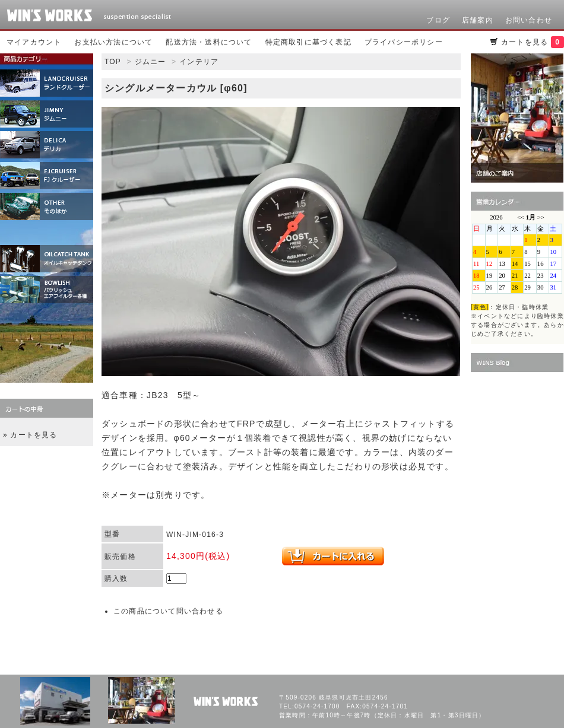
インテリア (199, 62)
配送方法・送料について (209, 42)
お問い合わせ (529, 20)
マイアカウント (34, 42)
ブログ (438, 20)
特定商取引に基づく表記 (308, 42)
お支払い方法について (113, 42)
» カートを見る (30, 435)
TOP (113, 62)
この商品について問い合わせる (168, 611)
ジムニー (150, 62)
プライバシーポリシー (404, 42)
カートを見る (533, 42)
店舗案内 (478, 20)
